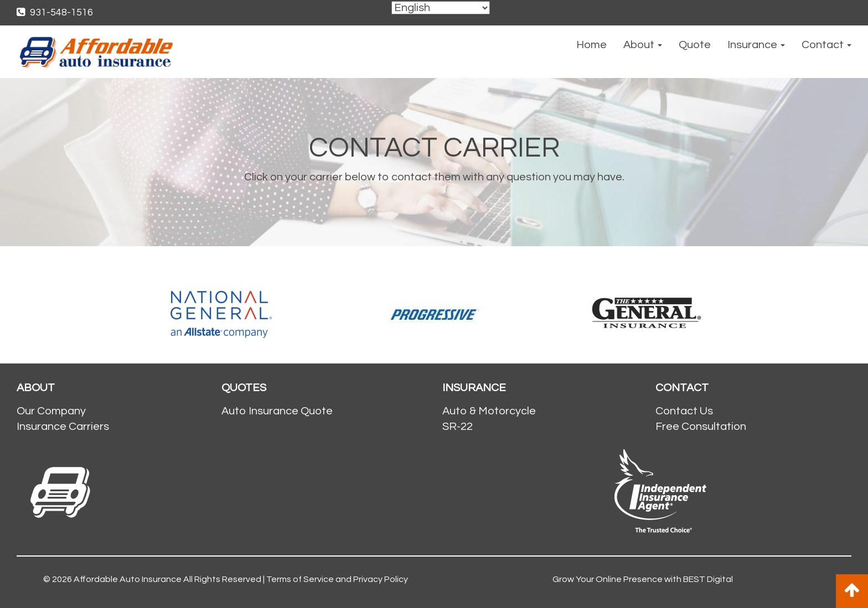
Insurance (756, 45)
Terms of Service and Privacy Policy (337, 579)
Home (591, 45)
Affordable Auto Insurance (128, 579)
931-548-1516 (55, 12)
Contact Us (684, 411)
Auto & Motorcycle (489, 411)
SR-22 (458, 427)
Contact (826, 45)
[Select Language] (441, 8)
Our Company (51, 411)
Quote (695, 45)
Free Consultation (701, 427)
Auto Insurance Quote (277, 411)
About (643, 45)
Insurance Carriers (63, 427)
